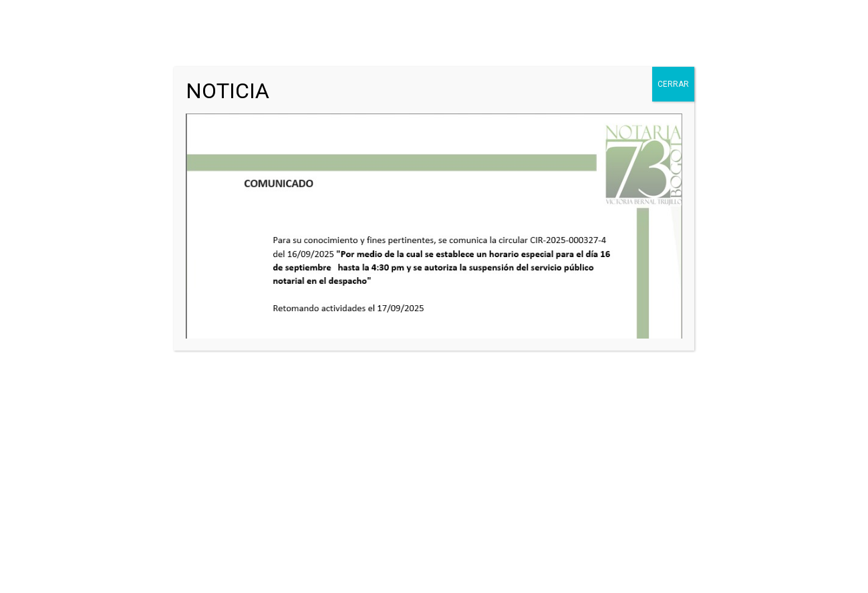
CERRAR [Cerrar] (673, 84)
